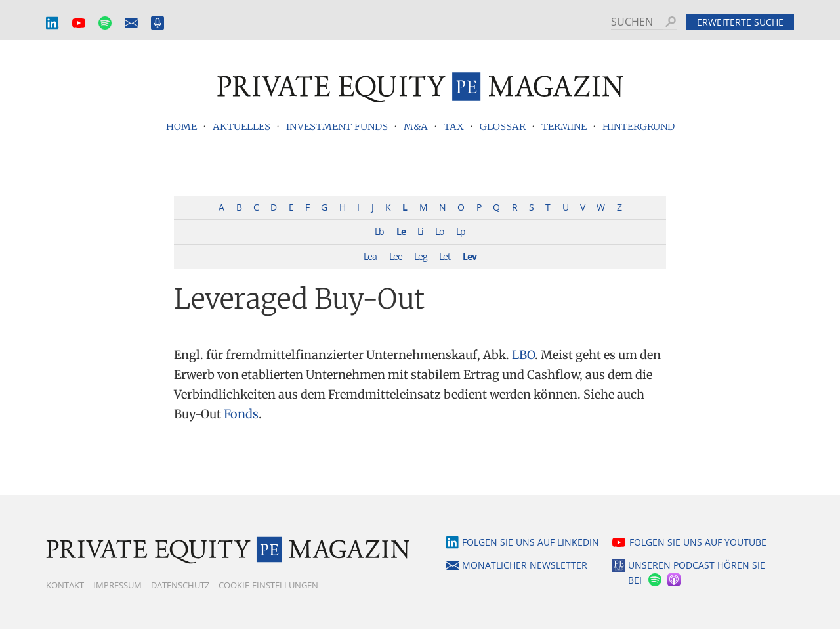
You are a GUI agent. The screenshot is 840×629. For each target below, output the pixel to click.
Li (420, 231)
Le (401, 231)
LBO (523, 355)
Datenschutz (180, 585)
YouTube (79, 23)
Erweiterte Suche (740, 22)
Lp (461, 231)
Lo (439, 231)
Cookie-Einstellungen (268, 585)
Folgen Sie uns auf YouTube (698, 542)
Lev (470, 256)
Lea (370, 256)
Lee (396, 256)
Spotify (105, 23)
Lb (379, 231)
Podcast (157, 23)
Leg (421, 256)
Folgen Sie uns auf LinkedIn (531, 542)
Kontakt (65, 585)
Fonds (241, 414)
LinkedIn (52, 23)
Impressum (117, 585)
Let (445, 256)
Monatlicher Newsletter (131, 23)
